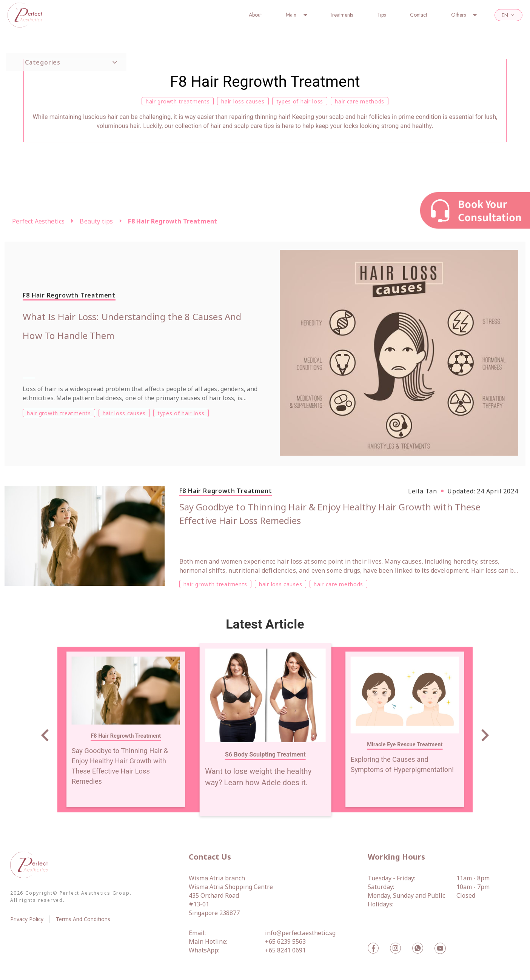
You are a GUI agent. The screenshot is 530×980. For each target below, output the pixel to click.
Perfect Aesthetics (38, 221)
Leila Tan (423, 491)
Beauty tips (96, 221)
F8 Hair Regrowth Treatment (173, 221)
